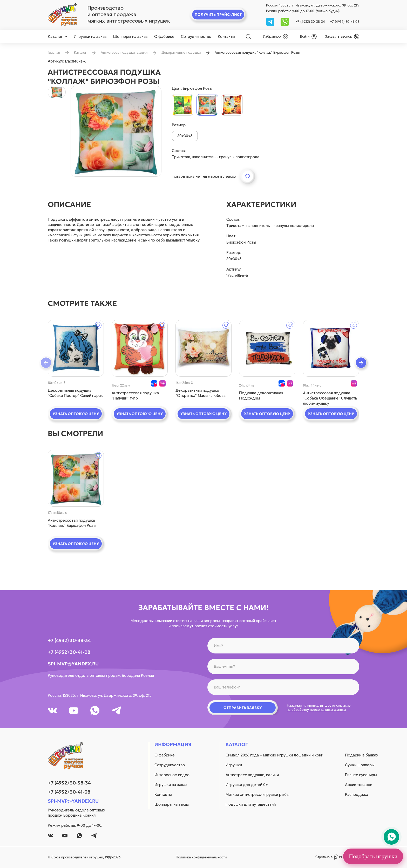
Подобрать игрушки (373, 856)
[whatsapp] (285, 21)
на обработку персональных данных (316, 710)
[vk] (52, 711)
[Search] (248, 37)
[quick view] (76, 348)
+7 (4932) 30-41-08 (345, 22)
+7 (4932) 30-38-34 (310, 22)
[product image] (116, 131)
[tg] (271, 21)
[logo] (62, 15)
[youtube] (74, 711)
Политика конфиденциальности (201, 857)
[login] (308, 37)
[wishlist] (276, 37)
